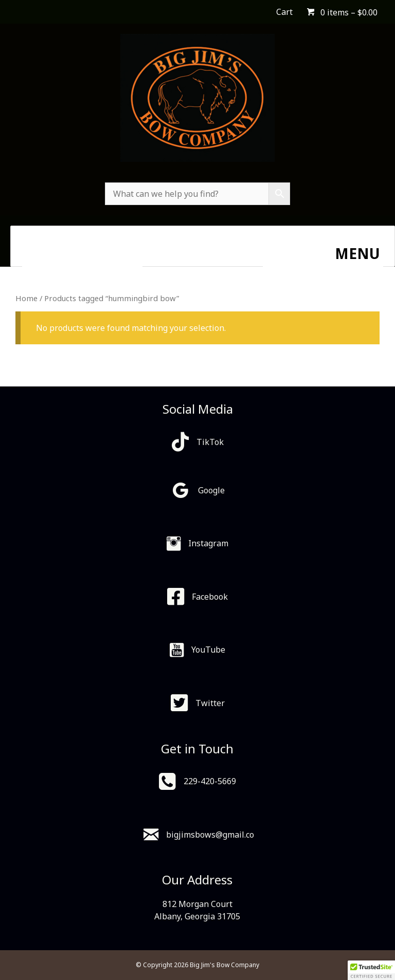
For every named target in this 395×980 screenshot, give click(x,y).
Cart (284, 12)
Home (26, 298)
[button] (371, 970)
